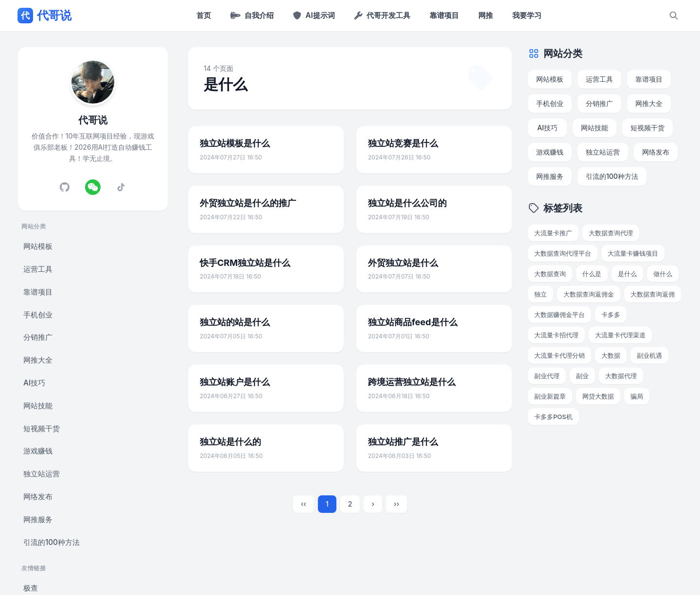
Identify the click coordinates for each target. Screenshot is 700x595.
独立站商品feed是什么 (413, 322)
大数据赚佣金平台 (560, 315)
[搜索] (674, 16)
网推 (486, 15)
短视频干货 (42, 429)
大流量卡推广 (553, 233)
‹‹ (304, 504)
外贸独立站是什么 (403, 263)
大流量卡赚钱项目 (633, 253)
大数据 (611, 355)
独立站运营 (42, 474)
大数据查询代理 (611, 233)
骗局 (637, 396)
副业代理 (547, 376)
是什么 (627, 274)
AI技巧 (34, 383)
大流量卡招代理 (556, 335)
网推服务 (38, 519)
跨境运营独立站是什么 (412, 382)
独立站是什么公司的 (407, 203)
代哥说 (44, 16)
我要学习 (527, 15)
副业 (582, 376)
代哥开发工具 (382, 15)
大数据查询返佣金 (589, 294)
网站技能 (38, 406)
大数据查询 (550, 274)
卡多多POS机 (553, 417)
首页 (204, 15)
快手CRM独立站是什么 (245, 263)
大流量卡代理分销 (560, 355)
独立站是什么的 (230, 442)
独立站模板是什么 (235, 143)
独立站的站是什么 (235, 322)
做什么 (663, 274)
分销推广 (38, 337)
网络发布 (38, 497)
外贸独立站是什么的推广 (248, 203)
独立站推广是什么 (403, 442)
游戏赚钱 (38, 451)
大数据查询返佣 (653, 294)
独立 (541, 294)
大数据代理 (621, 376)
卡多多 (611, 315)
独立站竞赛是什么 (403, 143)
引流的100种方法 (52, 542)
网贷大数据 (598, 396)
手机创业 (38, 315)
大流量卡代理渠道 (620, 335)
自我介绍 (252, 15)
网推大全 (38, 360)
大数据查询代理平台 (563, 253)
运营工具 (38, 269)
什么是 (592, 274)
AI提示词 (314, 15)
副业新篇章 (550, 396)
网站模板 (38, 246)
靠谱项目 (444, 15)
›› (396, 504)
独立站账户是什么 (235, 382)
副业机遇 (649, 355)
